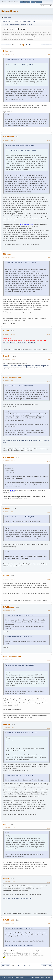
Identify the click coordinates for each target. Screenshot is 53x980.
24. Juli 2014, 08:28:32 (9, 257)
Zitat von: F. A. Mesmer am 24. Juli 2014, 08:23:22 (21, 263)
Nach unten (6, 45)
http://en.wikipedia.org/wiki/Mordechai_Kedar (18, 898)
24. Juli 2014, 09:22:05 (9, 512)
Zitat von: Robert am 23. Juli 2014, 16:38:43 (19, 386)
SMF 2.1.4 (4, 978)
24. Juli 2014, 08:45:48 (9, 359)
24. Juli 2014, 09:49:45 (9, 728)
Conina (6, 331)
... (28, 45)
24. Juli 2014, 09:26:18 (9, 579)
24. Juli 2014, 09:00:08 (9, 381)
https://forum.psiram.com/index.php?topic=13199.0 (20, 343)
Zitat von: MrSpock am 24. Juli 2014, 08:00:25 (20, 60)
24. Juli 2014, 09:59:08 (9, 882)
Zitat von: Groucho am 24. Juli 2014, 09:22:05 (20, 665)
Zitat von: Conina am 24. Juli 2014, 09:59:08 (20, 928)
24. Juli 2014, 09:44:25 (9, 660)
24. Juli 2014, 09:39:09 (9, 610)
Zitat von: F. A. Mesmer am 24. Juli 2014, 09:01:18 (21, 517)
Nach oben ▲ (48, 978)
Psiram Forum (10, 11)
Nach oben (6, 965)
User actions (46, 45)
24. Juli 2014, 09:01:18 (9, 461)
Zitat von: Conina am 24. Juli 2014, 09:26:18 (20, 615)
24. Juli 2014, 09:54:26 (9, 828)
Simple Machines (20, 978)
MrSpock (7, 254)
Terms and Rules (39, 978)
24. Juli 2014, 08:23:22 (9, 140)
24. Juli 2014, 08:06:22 (9, 54)
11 (30, 45)
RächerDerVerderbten (12, 377)
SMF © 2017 (11, 978)
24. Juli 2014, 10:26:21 (9, 923)
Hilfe (32, 978)
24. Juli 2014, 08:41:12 (9, 334)
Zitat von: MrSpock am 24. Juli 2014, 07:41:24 (20, 145)
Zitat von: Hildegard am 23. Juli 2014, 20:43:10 (22, 151)
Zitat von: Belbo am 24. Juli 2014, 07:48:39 (21, 65)
